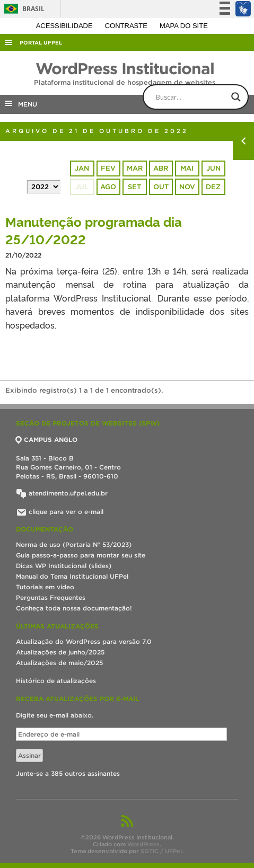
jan (82, 168)
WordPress (143, 844)
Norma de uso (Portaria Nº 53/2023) (74, 544)
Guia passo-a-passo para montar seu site (81, 555)
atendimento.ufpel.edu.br (62, 493)
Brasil (23, 9)
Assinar (29, 755)
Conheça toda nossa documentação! (74, 608)
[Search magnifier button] (236, 97)
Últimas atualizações (57, 626)
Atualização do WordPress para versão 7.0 (84, 641)
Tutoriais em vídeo (45, 587)
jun (213, 168)
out (161, 187)
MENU (20, 103)
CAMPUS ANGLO (47, 440)
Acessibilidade (65, 26)
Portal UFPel (41, 43)
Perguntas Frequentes (51, 597)
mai (187, 168)
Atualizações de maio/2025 (59, 663)
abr (161, 168)
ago (108, 187)
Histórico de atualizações (56, 681)
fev (108, 168)
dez (213, 187)
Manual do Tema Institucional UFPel (72, 576)
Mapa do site (184, 26)
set (134, 187)
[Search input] (205, 97)
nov (187, 187)
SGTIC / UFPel (161, 851)
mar (135, 168)
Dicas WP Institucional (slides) (64, 566)
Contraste (127, 26)
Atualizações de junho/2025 (60, 652)
